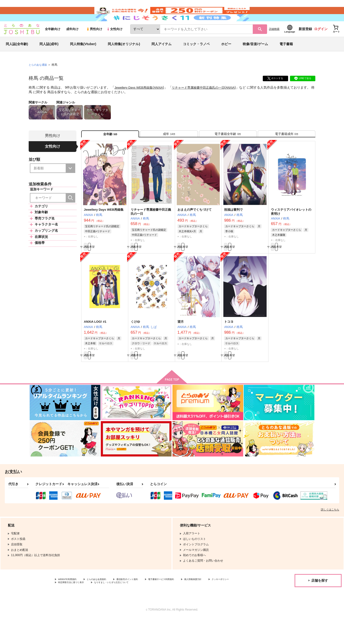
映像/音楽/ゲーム (255, 58)
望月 (181, 343)
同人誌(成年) (49, 58)
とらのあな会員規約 (106, 604)
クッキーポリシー (70, 608)
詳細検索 (274, 43)
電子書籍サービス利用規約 (185, 604)
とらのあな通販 (39, 79)
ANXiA (162, 102)
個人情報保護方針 (224, 604)
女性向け (115, 43)
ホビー (226, 58)
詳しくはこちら (330, 533)
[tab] (169, 150)
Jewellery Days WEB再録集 (135, 102)
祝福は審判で (233, 228)
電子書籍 (286, 58)
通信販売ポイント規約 (143, 604)
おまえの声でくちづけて (195, 228)
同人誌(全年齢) (17, 58)
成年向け (72, 43)
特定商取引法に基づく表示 (108, 608)
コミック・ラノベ (196, 58)
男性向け (94, 43)
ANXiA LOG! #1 (95, 343)
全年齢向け (53, 43)
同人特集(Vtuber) (83, 58)
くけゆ (135, 343)
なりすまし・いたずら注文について (159, 608)
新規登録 (305, 43)
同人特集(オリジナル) (124, 58)
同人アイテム (161, 58)
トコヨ (229, 343)
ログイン (321, 43)
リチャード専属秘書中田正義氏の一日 (204, 102)
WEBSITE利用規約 (70, 604)
